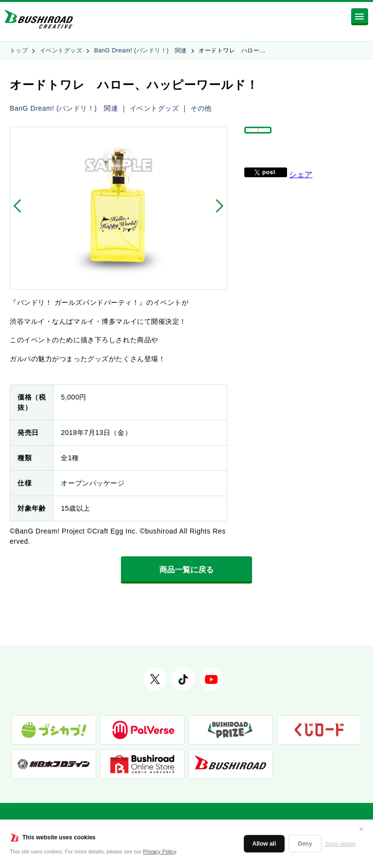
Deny (305, 844)
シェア (301, 188)
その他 (201, 108)
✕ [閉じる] (361, 829)
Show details (340, 844)
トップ (19, 50)
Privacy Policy (160, 851)
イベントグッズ (61, 50)
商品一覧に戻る (186, 570)
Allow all (264, 844)
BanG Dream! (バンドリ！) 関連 (141, 50)
